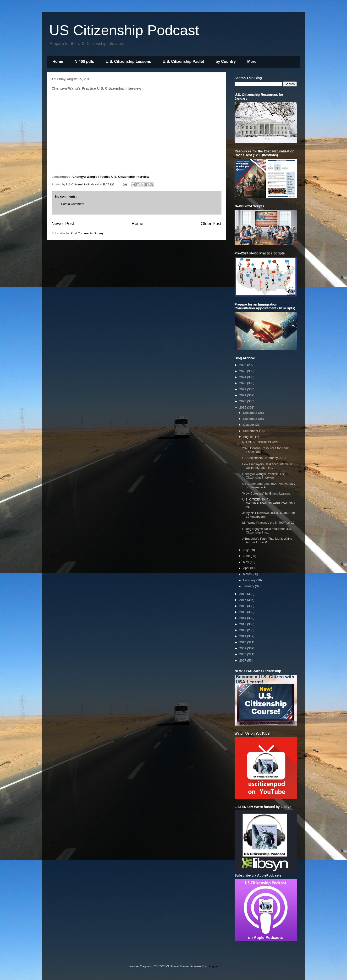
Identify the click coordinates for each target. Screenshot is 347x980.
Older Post (211, 224)
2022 (243, 389)
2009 (243, 648)
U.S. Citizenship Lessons (128, 62)
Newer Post (63, 224)
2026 (243, 365)
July (246, 550)
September (251, 431)
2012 (243, 630)
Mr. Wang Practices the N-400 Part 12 (268, 523)
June (247, 556)
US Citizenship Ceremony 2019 (264, 458)
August (248, 437)
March (248, 574)
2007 (243, 660)
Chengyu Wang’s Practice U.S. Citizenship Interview (111, 177)
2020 (243, 401)
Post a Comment (73, 204)
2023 (243, 383)
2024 (243, 377)
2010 (243, 642)
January (249, 586)
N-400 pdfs (84, 62)
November (251, 419)
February (250, 580)
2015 (243, 612)
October (249, 425)
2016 (243, 606)
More (252, 62)
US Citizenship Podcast (124, 30)
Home (58, 62)
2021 (243, 395)
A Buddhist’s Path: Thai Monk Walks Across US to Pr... (267, 541)
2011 (243, 636)
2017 (243, 600)
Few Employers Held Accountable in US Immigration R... (267, 466)
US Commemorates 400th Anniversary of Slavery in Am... (269, 486)
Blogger (213, 966)
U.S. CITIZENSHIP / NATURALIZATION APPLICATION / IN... (269, 503)
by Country (226, 62)
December (251, 413)
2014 (243, 618)
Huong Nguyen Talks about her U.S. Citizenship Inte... (267, 531)
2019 (243, 407)
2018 (243, 594)
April (247, 568)
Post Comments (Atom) (87, 233)
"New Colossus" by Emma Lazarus (266, 493)
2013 (243, 624)
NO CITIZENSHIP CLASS (260, 442)
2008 (243, 654)
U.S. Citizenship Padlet (183, 62)
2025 (243, 371)
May (246, 562)
